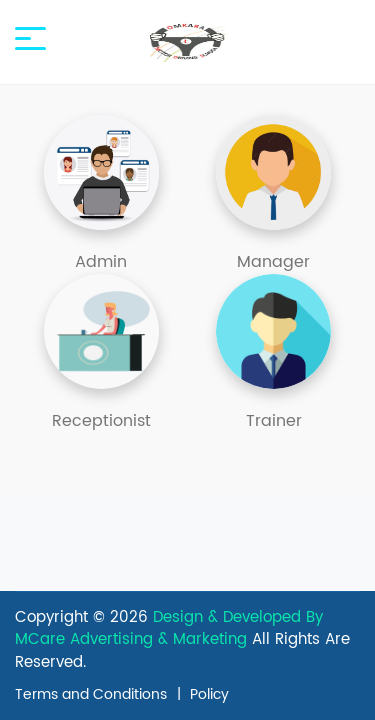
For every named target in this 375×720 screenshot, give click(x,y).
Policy (209, 694)
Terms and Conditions (91, 694)
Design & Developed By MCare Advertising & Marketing (169, 629)
